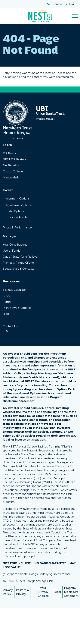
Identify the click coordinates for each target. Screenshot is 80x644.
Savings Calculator (15, 290)
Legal (57, 592)
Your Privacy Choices (43, 592)
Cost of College (13, 171)
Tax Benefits (11, 165)
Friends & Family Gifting (18, 263)
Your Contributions (15, 245)
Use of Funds (11, 251)
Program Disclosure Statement (71, 592)
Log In (73, 4)
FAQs (6, 296)
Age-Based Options (19, 205)
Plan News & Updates (17, 308)
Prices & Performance (17, 228)
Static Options (15, 211)
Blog (6, 314)
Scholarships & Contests (18, 269)
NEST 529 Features (15, 159)
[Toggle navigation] (75, 15)
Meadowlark (11, 177)
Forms (7, 302)
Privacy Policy (8, 592)
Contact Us (60, 4)
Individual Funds (16, 217)
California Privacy (22, 592)
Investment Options (16, 199)
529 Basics (10, 153)
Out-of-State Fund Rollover (21, 257)
